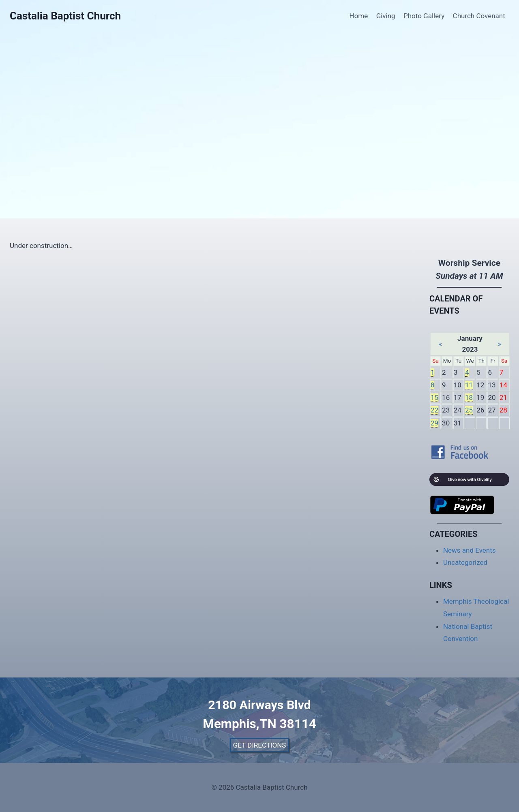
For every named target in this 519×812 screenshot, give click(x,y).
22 (434, 410)
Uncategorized (465, 562)
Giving (386, 16)
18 (469, 397)
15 (434, 397)
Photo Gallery (424, 16)
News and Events (470, 550)
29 (434, 423)
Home (359, 16)
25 (469, 410)
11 (469, 385)
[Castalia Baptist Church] (65, 16)
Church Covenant (479, 16)
